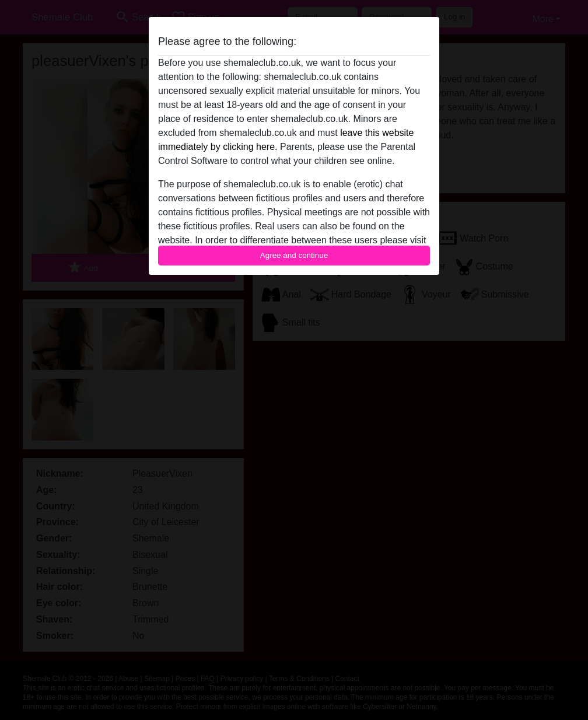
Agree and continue (294, 255)
